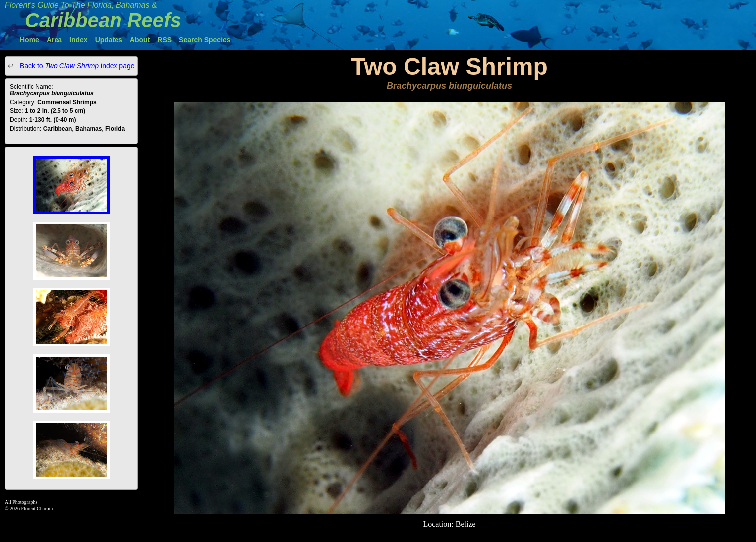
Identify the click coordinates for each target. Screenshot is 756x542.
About (140, 40)
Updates (109, 40)
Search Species (205, 40)
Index (79, 40)
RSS (164, 40)
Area (54, 40)
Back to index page (76, 66)
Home (29, 40)
